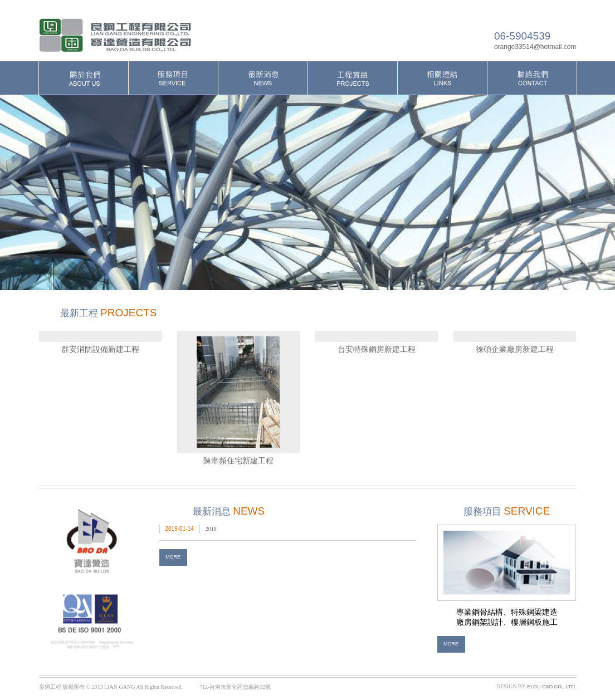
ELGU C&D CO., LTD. (551, 687)
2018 (211, 529)
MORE (173, 557)
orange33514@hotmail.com (535, 47)
